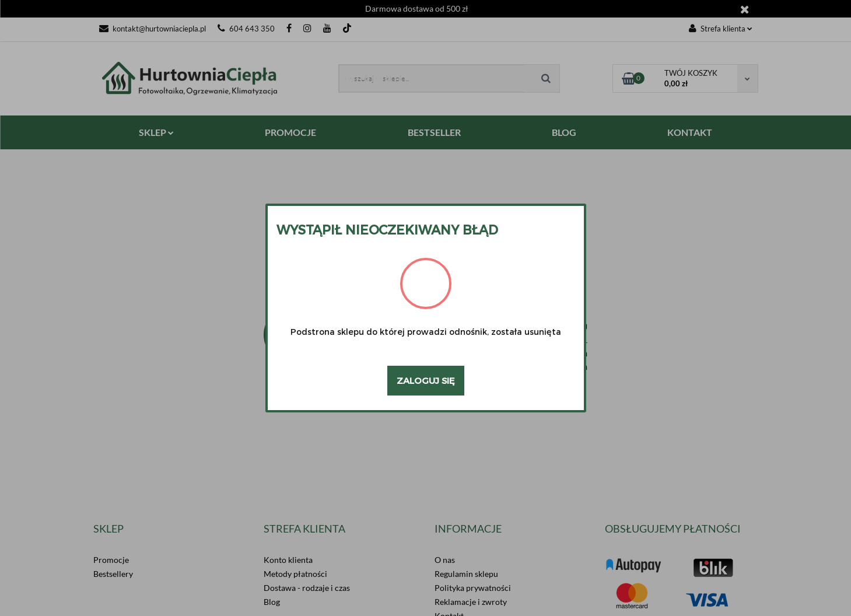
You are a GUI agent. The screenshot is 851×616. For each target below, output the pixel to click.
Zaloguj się (426, 380)
